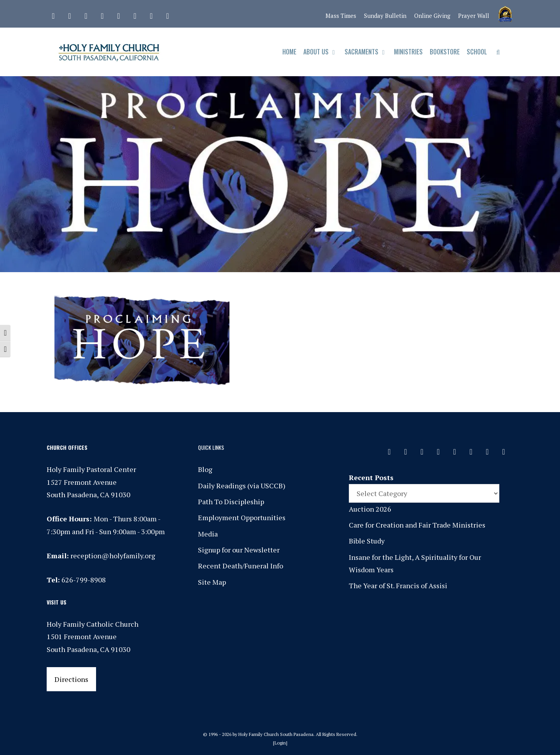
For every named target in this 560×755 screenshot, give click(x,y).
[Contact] (53, 14)
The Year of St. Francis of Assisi (398, 585)
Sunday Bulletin (385, 16)
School (477, 52)
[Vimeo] (135, 14)
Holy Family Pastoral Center (91, 469)
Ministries (408, 52)
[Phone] (102, 14)
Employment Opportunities (242, 517)
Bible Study (367, 541)
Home (289, 52)
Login (280, 743)
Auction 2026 (370, 509)
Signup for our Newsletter (239, 550)
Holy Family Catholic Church (93, 624)
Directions (71, 679)
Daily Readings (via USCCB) (242, 486)
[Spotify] (119, 14)
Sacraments (368, 52)
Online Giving (432, 16)
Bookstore (445, 52)
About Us (322, 52)
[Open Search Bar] (498, 52)
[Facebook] (70, 14)
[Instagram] (86, 14)
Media (208, 534)
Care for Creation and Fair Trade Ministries (417, 525)
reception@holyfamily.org (113, 556)
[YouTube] (151, 14)
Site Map (212, 582)
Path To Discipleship (231, 502)
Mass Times (341, 16)
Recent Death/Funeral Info (241, 566)
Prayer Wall (474, 16)
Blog (205, 469)
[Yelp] (168, 14)
